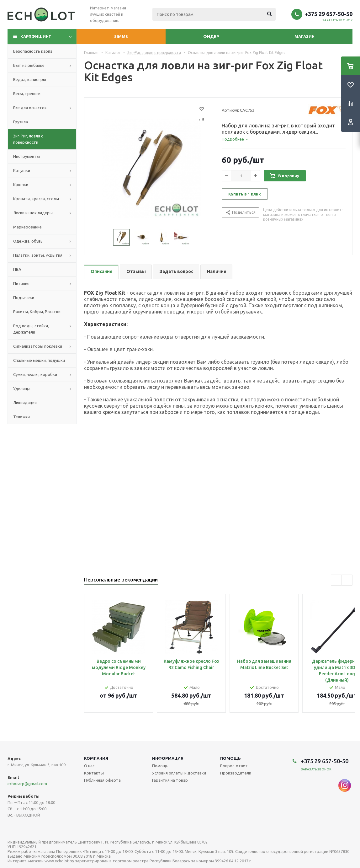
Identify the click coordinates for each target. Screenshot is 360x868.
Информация (168, 758)
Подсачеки (24, 297)
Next (197, 237)
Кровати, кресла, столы (36, 199)
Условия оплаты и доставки (179, 773)
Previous (106, 237)
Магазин (304, 36)
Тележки (21, 417)
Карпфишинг (36, 36)
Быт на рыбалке (29, 65)
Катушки (22, 170)
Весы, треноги (27, 94)
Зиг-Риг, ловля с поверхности (28, 139)
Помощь (230, 758)
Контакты (94, 773)
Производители (236, 773)
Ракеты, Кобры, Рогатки (37, 312)
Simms (121, 36)
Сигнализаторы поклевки (38, 346)
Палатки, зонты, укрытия (38, 255)
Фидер (211, 36)
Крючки (21, 185)
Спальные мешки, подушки (39, 360)
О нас (89, 766)
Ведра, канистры (30, 79)
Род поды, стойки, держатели (31, 329)
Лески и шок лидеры (33, 213)
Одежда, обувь (28, 241)
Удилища (22, 388)
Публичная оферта (102, 780)
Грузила (21, 122)
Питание (21, 283)
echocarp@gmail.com (27, 784)
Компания (96, 758)
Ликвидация (25, 403)
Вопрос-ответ (234, 766)
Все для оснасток (30, 108)
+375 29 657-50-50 (329, 14)
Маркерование (27, 227)
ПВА (17, 269)
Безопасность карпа (33, 51)
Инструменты (26, 156)
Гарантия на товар (170, 780)
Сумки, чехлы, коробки (35, 374)
